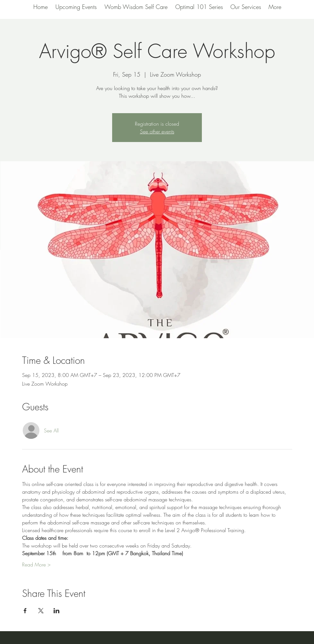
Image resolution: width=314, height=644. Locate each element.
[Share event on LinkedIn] (57, 611)
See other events (157, 131)
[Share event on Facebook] (25, 611)
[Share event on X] (41, 611)
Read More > (36, 565)
